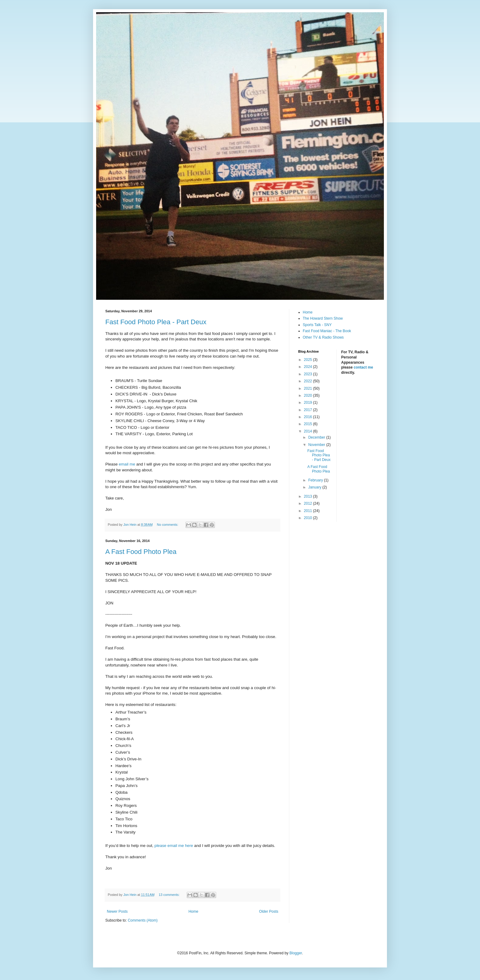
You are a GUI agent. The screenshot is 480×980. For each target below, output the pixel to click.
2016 (309, 417)
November (317, 445)
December (317, 437)
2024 (309, 367)
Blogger (296, 953)
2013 (309, 496)
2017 (309, 410)
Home (193, 911)
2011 (309, 511)
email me (127, 464)
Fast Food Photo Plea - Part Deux (156, 322)
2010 (309, 518)
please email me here (174, 846)
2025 (309, 360)
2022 (309, 381)
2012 (309, 503)
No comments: (168, 525)
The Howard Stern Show (323, 318)
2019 (309, 403)
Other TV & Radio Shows (323, 337)
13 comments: (170, 895)
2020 (309, 395)
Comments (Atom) (142, 920)
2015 (309, 424)
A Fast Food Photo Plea (141, 552)
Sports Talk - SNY (317, 325)
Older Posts (269, 911)
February (316, 480)
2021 (309, 388)
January (315, 487)
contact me (363, 367)
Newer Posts (117, 911)
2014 (309, 431)
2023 (309, 374)
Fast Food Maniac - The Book (327, 331)
